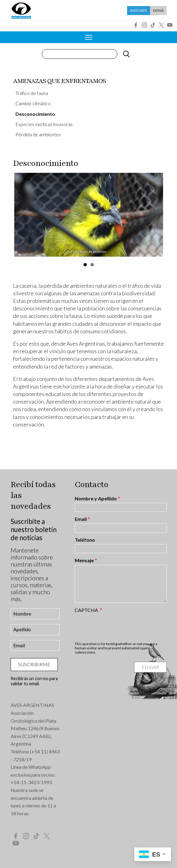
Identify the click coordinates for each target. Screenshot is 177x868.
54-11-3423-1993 (33, 782)
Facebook (136, 25)
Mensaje (84, 560)
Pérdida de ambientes (38, 134)
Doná (158, 10)
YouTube (170, 25)
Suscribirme (34, 664)
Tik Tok (153, 25)
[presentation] (121, 627)
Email (81, 519)
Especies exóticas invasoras (44, 124)
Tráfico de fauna (32, 93)
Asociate (139, 10)
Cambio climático (33, 103)
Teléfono (85, 540)
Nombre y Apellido (96, 499)
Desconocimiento (35, 114)
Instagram (144, 25)
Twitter (161, 25)
